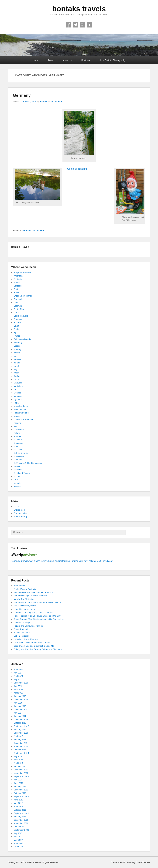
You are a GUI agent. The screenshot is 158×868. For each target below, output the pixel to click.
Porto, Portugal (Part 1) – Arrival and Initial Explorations (39, 619)
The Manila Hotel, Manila (25, 606)
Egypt (16, 326)
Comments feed (21, 513)
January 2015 (20, 740)
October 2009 (20, 827)
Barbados (18, 286)
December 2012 (21, 790)
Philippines (19, 430)
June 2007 (19, 837)
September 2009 (21, 830)
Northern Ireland (21, 413)
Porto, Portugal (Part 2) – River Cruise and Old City (37, 616)
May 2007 (18, 840)
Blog (50, 60)
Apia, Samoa (20, 586)
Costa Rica (19, 309)
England (17, 329)
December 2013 (21, 770)
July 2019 (18, 686)
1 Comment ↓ (57, 101)
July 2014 (18, 756)
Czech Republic (21, 316)
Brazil (16, 292)
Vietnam (17, 486)
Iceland (17, 353)
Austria (17, 282)
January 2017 (20, 716)
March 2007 (19, 847)
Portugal (17, 436)
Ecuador (17, 323)
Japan (16, 373)
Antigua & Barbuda (22, 272)
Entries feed (19, 510)
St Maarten (19, 456)
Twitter (76, 25)
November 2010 (21, 823)
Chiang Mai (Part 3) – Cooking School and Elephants (38, 649)
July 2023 (18, 679)
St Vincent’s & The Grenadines (28, 463)
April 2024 (18, 676)
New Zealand (20, 409)
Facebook (69, 25)
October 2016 (20, 723)
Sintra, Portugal (21, 629)
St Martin (18, 460)
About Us (67, 60)
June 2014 (19, 760)
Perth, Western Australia (25, 589)
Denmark (18, 319)
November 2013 (21, 773)
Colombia (18, 306)
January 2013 (20, 786)
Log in (16, 507)
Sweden (17, 466)
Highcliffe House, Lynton (25, 609)
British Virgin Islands (23, 296)
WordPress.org (21, 517)
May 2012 (18, 803)
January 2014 (20, 766)
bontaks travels (79, 9)
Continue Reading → (79, 169)
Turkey (17, 476)
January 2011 (20, 817)
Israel (16, 366)
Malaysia (18, 383)
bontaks (43, 101)
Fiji (15, 333)
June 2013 (19, 783)
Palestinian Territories (24, 420)
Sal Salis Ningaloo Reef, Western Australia (33, 592)
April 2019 (18, 693)
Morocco (18, 396)
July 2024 (18, 673)
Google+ (82, 25)
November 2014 (21, 746)
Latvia (16, 379)
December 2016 (21, 719)
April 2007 (18, 843)
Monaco (17, 393)
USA (16, 480)
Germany (22, 95)
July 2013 (18, 780)
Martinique (19, 386)
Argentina (18, 276)
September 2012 (21, 796)
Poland (17, 433)
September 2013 (21, 776)
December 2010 (21, 820)
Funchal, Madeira (22, 633)
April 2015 (18, 736)
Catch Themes (143, 862)
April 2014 (18, 763)
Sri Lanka (18, 450)
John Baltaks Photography (112, 60)
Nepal (16, 403)
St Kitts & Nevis (21, 453)
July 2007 (18, 833)
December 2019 (21, 683)
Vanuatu (17, 483)
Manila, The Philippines (24, 599)
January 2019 (20, 696)
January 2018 (20, 706)
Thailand (18, 470)
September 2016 (21, 726)
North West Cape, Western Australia (30, 596)
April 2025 (18, 669)
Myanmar (18, 399)
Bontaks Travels (20, 247)
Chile (16, 302)
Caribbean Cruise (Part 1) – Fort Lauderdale (34, 613)
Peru (16, 426)
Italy (16, 369)
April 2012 (18, 806)
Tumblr (89, 25)
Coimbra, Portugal (22, 623)
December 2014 (21, 743)
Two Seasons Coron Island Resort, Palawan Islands (37, 602)
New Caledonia (21, 406)
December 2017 (21, 709)
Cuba (16, 313)
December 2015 (21, 733)
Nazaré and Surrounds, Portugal (28, 626)
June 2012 (19, 800)
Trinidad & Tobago (22, 473)
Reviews (86, 60)
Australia (18, 279)
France (17, 336)
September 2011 (21, 813)
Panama (17, 423)
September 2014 (21, 753)
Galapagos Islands (22, 339)
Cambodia (18, 299)
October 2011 (20, 810)
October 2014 (20, 750)
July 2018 (18, 703)
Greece (17, 346)
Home (35, 60)
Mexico (17, 389)
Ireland (17, 363)
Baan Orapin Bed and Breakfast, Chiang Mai (34, 646)
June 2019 (19, 689)
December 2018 (21, 699)
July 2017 (18, 713)
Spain (16, 446)
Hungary (18, 349)
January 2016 (20, 730)
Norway (17, 416)
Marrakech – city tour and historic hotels (32, 643)
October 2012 (20, 793)
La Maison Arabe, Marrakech (27, 639)
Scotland (18, 440)
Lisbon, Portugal (21, 636)
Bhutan (17, 289)
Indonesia (18, 359)
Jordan (17, 376)
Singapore (18, 443)
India (16, 356)
